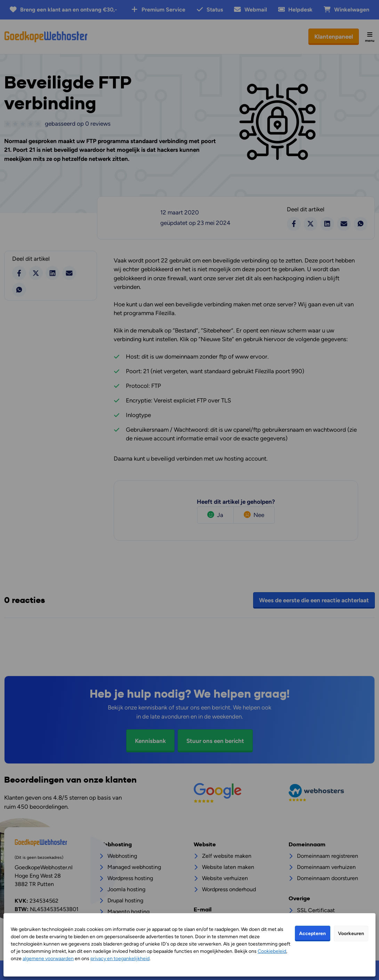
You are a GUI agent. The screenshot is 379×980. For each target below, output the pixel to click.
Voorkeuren (351, 934)
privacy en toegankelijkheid (120, 959)
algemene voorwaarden (48, 959)
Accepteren (312, 934)
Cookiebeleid (272, 951)
